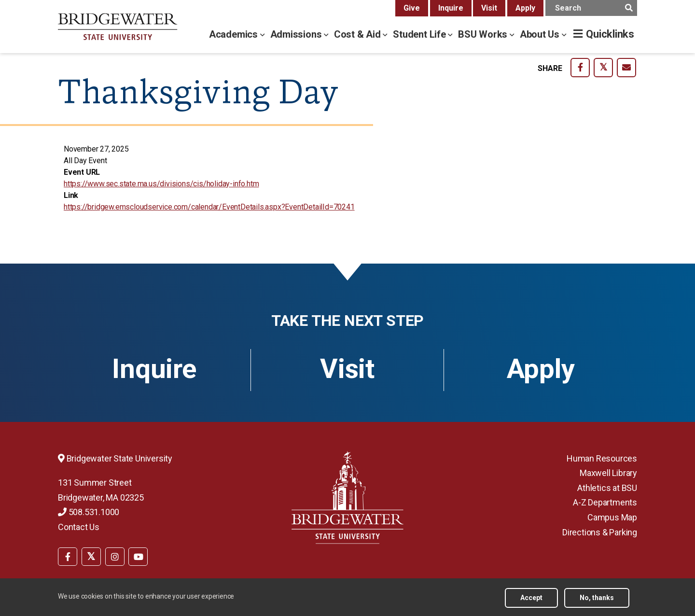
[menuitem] (68, 556)
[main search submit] (629, 8)
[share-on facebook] (580, 68)
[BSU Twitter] (91, 557)
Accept (531, 598)
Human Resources (602, 458)
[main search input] (591, 8)
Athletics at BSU (607, 488)
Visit (489, 8)
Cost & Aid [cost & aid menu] (359, 34)
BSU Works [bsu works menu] (484, 34)
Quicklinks (610, 34)
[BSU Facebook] (68, 557)
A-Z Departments (605, 502)
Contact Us (79, 527)
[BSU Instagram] (115, 557)
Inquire (451, 8)
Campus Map (612, 517)
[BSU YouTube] (138, 557)
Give (412, 8)
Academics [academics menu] (235, 34)
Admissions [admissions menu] (297, 34)
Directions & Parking (600, 532)
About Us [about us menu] (541, 34)
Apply (525, 8)
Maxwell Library (608, 473)
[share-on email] (626, 68)
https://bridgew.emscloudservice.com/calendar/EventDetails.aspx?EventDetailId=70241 (209, 207)
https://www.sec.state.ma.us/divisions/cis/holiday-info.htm (161, 184)
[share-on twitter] (603, 68)
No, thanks (597, 598)
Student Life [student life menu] (420, 34)
